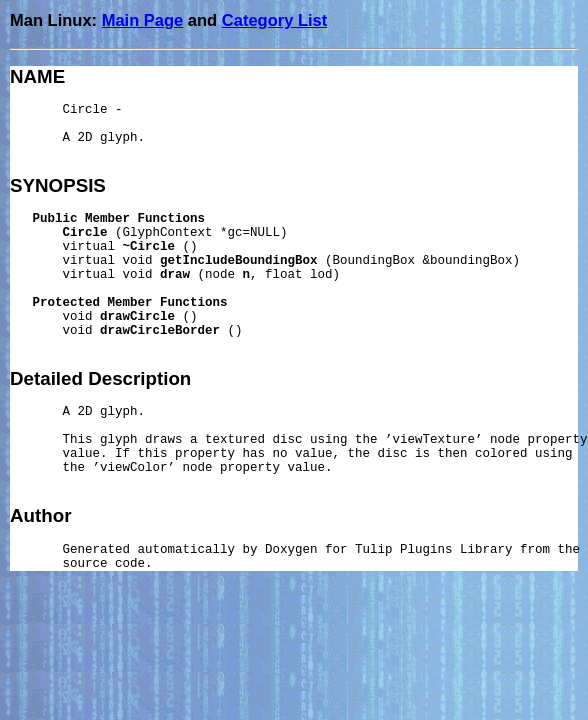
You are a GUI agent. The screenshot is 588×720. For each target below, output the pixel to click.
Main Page (143, 20)
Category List (274, 20)
